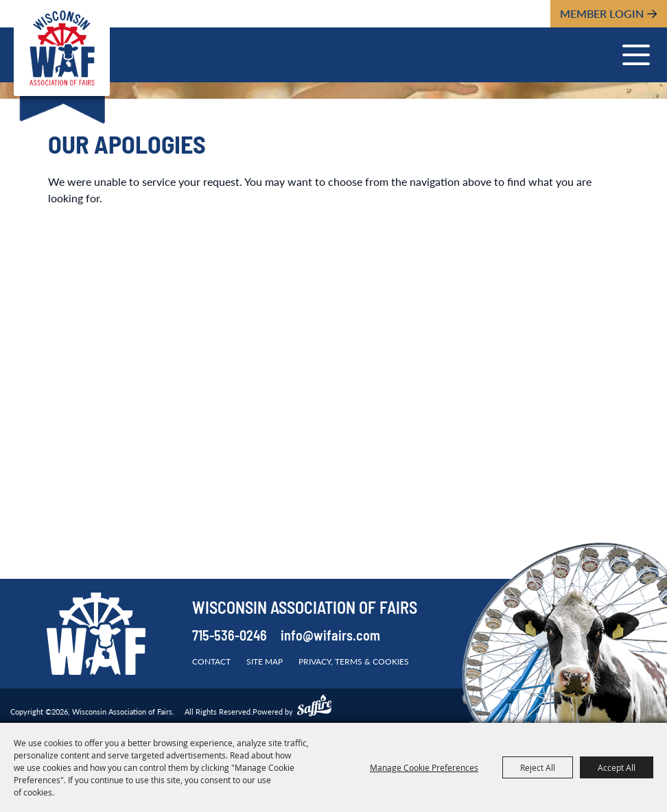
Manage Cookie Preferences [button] (424, 767)
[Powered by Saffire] (314, 707)
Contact (211, 661)
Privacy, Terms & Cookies (354, 661)
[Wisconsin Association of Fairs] (62, 48)
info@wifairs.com (330, 637)
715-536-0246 (230, 637)
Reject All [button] (538, 767)
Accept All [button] (617, 767)
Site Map (265, 661)
